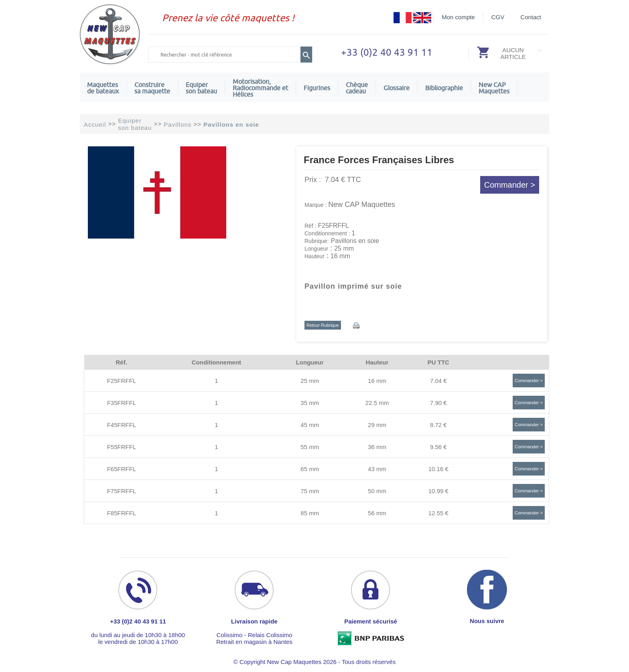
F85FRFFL (122, 513)
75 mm (310, 491)
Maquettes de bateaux (103, 88)
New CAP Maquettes (362, 204)
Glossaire (397, 88)
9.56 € (438, 447)
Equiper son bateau (201, 88)
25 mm (310, 381)
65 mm (310, 469)
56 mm (377, 513)
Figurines (317, 88)
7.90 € (438, 403)
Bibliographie (444, 88)
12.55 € (438, 513)
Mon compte (458, 17)
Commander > (510, 185)
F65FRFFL (122, 469)
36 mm (377, 447)
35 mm (310, 403)
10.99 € (438, 491)
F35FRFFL (122, 403)
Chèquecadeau (357, 88)
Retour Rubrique (323, 325)
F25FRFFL (122, 381)
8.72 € (438, 425)
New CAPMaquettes (494, 88)
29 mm (377, 425)
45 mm (310, 425)
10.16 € (438, 469)
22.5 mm (377, 403)
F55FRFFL (122, 447)
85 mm (310, 513)
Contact (531, 17)
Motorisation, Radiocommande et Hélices (260, 88)
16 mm (377, 381)
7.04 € (438, 381)
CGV (498, 17)
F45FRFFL (122, 425)
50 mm (377, 491)
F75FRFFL (122, 491)
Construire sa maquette (152, 88)
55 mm (310, 447)
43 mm (377, 469)
